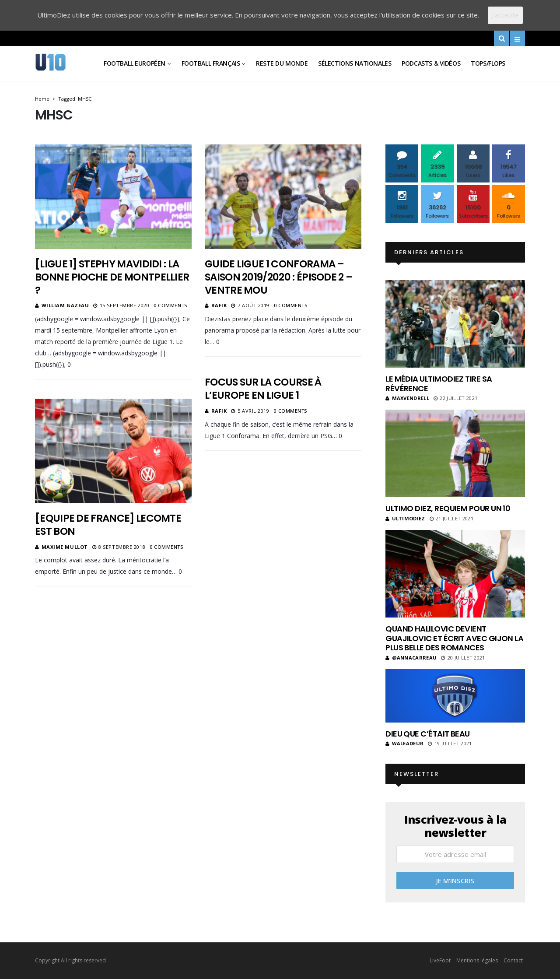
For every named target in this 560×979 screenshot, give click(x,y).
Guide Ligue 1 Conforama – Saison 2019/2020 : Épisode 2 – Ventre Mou (279, 277)
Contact (513, 960)
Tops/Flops (488, 63)
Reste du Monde (282, 63)
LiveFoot (440, 960)
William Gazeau (65, 305)
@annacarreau (411, 658)
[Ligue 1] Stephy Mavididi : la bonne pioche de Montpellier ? (112, 277)
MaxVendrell (407, 398)
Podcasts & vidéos (431, 63)
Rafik (219, 305)
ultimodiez (405, 518)
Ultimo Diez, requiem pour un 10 (448, 508)
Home (42, 99)
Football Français (211, 63)
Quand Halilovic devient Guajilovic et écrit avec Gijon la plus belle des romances (454, 638)
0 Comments (170, 305)
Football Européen (135, 63)
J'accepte (505, 15)
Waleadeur (404, 743)
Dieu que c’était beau (428, 734)
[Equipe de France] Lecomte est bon (108, 525)
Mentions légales (477, 960)
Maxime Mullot (65, 547)
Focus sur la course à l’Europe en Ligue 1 (263, 389)
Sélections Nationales (355, 63)
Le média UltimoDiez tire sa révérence (439, 384)
